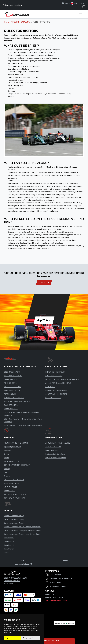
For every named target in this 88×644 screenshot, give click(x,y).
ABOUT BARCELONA (53, 447)
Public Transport (52, 450)
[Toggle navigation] (81, 14)
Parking (7, 469)
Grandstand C (9, 541)
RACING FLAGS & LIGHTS (14, 398)
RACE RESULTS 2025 (12, 405)
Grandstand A (9, 538)
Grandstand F (9, 549)
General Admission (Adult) (14, 516)
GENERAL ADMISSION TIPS (56, 394)
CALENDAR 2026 (11, 379)
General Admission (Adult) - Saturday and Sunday (22, 527)
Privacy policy (9, 583)
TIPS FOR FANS (10, 394)
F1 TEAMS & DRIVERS (13, 376)
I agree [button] (8, 638)
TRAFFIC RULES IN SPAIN (14, 480)
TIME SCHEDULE (11, 383)
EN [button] (74, 3)
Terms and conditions (12, 581)
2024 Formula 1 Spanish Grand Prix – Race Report (23, 425)
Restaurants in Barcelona (55, 454)
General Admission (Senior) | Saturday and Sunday (23, 534)
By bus (7, 458)
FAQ (23, 560)
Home (6, 22)
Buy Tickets (44, 320)
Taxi (6, 472)
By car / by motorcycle (13, 447)
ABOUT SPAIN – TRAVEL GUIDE (58, 443)
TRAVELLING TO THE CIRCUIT (16, 443)
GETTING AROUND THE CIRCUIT (17, 465)
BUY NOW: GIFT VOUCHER (15, 498)
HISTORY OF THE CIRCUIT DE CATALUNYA (62, 379)
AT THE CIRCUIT (11, 487)
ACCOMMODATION (12, 483)
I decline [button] (16, 638)
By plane (7, 450)
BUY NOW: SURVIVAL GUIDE (15, 494)
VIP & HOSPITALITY (53, 398)
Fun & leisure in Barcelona (56, 458)
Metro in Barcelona (12, 461)
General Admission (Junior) (14, 519)
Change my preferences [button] (31, 638)
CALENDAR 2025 (11, 409)
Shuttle (7, 476)
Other (6, 552)
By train (7, 454)
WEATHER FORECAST (13, 387)
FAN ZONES (50, 387)
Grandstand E (9, 545)
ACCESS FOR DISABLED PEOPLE (58, 383)
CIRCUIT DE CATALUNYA (21, 22)
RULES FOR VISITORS (54, 376)
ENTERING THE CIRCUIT (55, 372)
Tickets (65, 560)
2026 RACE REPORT (12, 372)
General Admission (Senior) (14, 523)
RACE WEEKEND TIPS (13, 390)
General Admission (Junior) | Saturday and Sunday (23, 530)
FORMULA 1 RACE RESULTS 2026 (17, 401)
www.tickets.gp (23, 564)
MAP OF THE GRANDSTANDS (57, 390)
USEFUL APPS (10, 491)
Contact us (44, 282)
